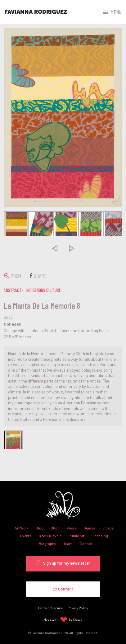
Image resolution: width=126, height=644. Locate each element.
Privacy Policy (78, 608)
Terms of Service (50, 608)
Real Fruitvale (50, 536)
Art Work (22, 528)
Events (26, 536)
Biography (47, 543)
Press (72, 528)
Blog (40, 528)
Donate (86, 543)
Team (68, 543)
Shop (55, 528)
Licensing (100, 536)
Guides (89, 528)
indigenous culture (44, 290)
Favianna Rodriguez (36, 12)
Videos (108, 528)
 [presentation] (55, 248)
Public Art (76, 536)
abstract (13, 290)
